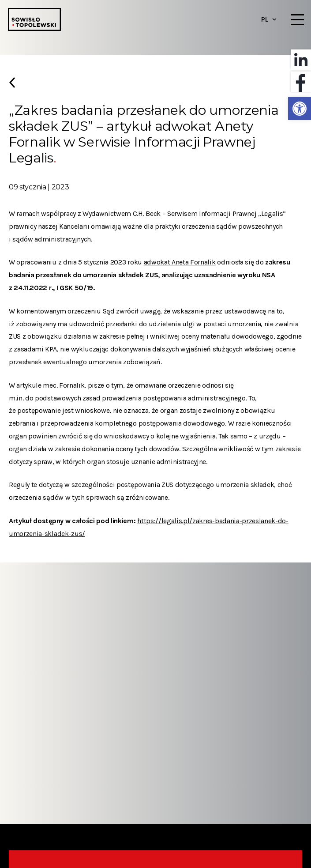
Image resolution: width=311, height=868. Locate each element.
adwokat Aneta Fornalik (180, 262)
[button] (300, 109)
